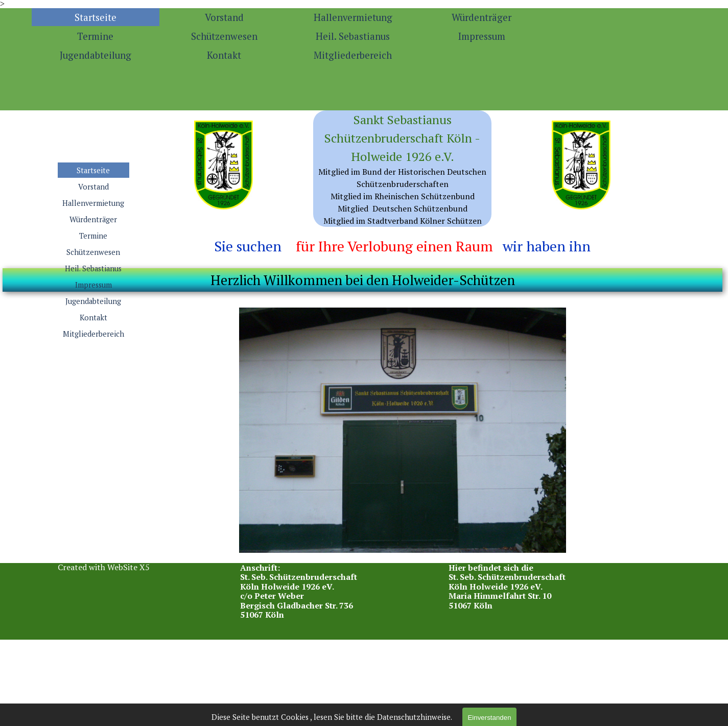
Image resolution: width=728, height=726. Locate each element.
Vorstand (224, 17)
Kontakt (224, 55)
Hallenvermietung (353, 17)
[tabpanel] (403, 169)
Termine (95, 36)
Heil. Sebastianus (353, 36)
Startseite (96, 17)
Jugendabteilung (96, 55)
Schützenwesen (224, 36)
